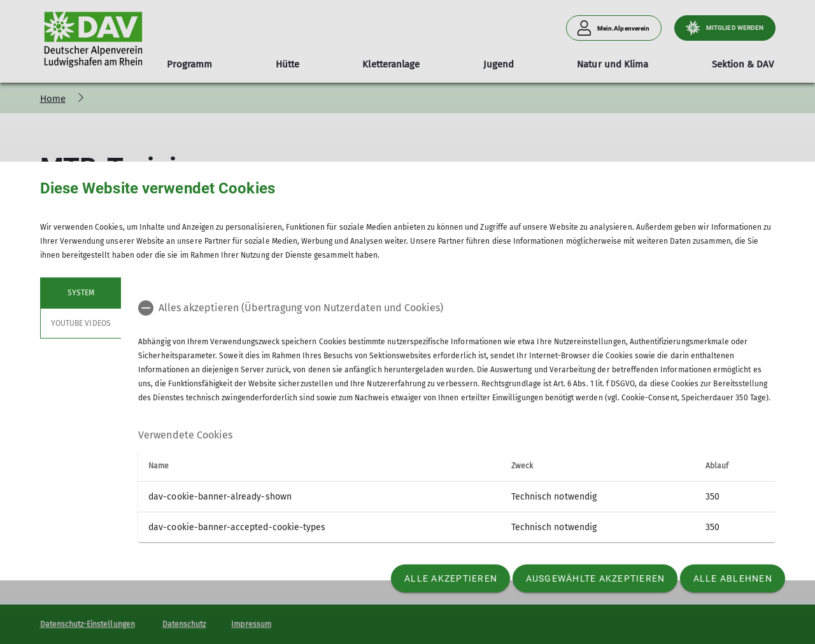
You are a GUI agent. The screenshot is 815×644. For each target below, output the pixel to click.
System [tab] (80, 293)
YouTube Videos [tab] (81, 323)
